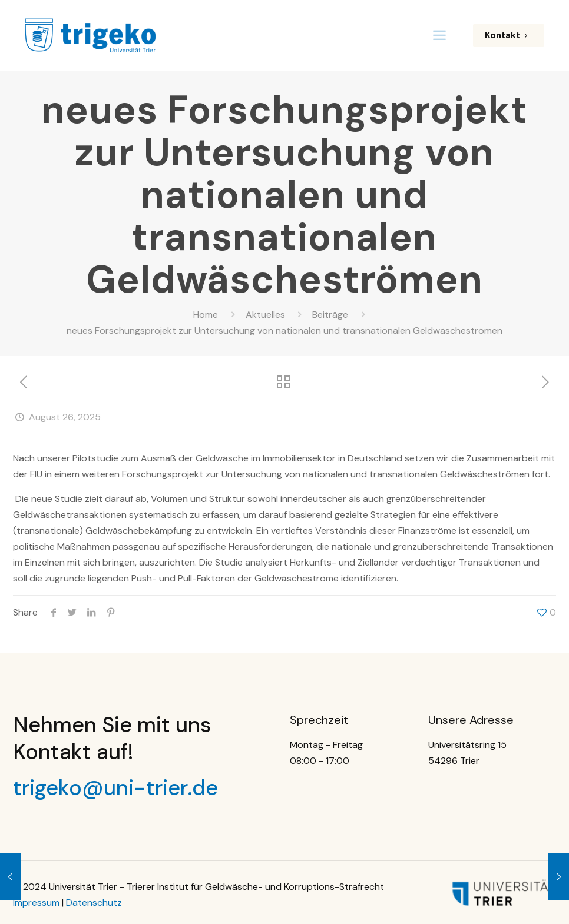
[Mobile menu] (439, 35)
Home (206, 315)
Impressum (36, 903)
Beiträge (330, 315)
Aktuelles (265, 315)
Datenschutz (94, 903)
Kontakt (509, 35)
